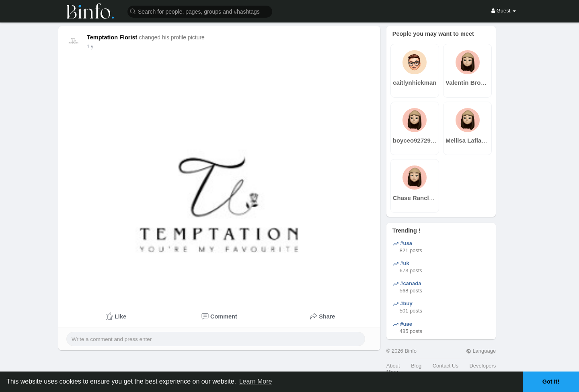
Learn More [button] (256, 381)
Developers (482, 366)
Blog (416, 366)
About (393, 366)
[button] (200, 11)
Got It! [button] (551, 382)
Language (481, 351)
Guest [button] (504, 11)
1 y (90, 47)
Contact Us (446, 366)
